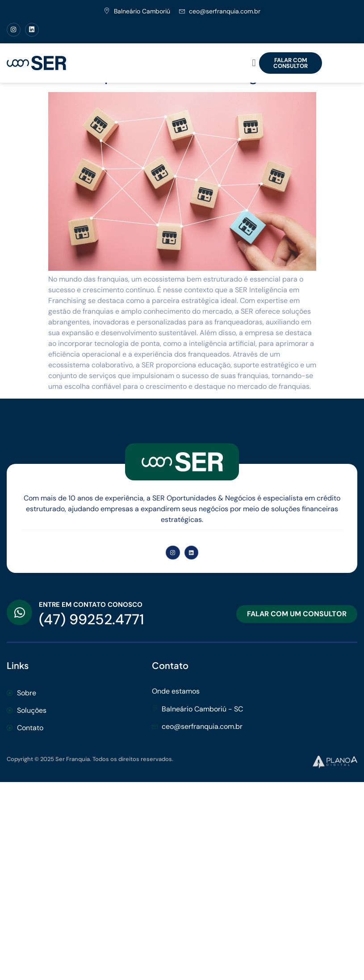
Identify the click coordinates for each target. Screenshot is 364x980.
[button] (254, 63)
